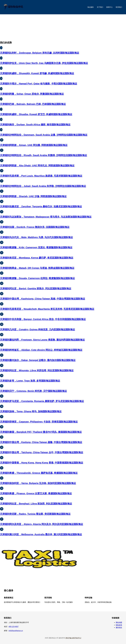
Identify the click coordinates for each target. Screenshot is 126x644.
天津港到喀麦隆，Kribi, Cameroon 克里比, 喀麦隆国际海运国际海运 (36, 247)
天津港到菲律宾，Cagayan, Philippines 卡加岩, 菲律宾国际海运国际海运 (39, 422)
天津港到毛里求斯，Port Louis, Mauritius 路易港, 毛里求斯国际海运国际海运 (41, 176)
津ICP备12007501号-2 (73, 638)
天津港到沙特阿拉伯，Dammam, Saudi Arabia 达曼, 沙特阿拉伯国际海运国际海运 (44, 135)
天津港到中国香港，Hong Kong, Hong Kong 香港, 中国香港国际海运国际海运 (42, 463)
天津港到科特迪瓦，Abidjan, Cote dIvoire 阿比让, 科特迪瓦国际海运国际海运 (41, 350)
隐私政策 (119, 625)
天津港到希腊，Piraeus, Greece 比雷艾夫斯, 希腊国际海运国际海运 (36, 493)
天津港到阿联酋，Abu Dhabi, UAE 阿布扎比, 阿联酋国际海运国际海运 (37, 165)
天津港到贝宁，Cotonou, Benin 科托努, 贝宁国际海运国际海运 (33, 391)
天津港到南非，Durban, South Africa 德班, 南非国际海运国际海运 (35, 125)
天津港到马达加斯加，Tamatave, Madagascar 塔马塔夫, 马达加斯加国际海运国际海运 (46, 217)
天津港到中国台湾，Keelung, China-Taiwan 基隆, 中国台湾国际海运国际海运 (41, 442)
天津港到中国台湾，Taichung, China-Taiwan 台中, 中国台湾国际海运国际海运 (42, 452)
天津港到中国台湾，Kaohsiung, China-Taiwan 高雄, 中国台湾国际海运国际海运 (43, 299)
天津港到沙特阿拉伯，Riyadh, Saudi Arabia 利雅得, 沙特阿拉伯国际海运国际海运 (43, 155)
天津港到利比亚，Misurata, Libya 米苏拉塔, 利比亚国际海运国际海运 (37, 370)
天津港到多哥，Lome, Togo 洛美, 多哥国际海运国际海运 (30, 381)
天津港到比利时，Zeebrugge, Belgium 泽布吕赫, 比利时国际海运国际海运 (40, 53)
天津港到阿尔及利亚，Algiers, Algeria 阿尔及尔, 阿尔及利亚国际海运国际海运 (41, 524)
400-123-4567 (14, 627)
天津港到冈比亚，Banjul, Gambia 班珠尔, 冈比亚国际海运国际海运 (36, 288)
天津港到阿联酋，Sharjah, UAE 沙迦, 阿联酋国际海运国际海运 (33, 196)
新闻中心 (109, 7)
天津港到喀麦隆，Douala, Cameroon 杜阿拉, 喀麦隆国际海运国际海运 (37, 278)
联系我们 (119, 7)
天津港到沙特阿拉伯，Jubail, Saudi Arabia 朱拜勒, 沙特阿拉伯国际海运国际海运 (43, 186)
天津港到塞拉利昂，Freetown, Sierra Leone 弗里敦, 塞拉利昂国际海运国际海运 (42, 340)
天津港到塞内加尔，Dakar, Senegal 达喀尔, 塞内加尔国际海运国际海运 (38, 360)
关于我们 (100, 7)
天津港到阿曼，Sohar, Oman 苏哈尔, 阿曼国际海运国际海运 (32, 94)
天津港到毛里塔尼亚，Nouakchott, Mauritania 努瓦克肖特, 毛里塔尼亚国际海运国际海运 (47, 309)
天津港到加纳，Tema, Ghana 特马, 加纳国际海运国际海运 (31, 411)
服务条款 (119, 627)
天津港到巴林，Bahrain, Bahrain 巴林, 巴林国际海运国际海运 (33, 104)
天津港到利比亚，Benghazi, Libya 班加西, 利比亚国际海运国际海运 (36, 504)
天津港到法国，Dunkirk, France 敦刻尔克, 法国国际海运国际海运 (35, 227)
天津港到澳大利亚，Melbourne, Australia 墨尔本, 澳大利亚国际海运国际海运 (41, 534)
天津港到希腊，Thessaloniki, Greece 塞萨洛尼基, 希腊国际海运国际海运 (39, 473)
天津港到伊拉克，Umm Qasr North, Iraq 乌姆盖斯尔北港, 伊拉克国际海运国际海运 (44, 63)
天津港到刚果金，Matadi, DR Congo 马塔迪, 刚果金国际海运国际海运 (37, 268)
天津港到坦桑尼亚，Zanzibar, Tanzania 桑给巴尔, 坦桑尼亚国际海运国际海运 (41, 206)
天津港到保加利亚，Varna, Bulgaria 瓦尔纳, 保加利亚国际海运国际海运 (38, 483)
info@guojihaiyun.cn (16, 631)
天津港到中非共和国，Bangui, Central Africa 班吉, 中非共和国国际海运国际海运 (43, 319)
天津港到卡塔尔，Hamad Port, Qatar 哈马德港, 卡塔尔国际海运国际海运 (39, 84)
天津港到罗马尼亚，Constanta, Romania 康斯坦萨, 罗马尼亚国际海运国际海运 (42, 401)
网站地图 (119, 622)
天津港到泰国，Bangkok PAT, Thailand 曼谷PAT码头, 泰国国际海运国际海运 (41, 432)
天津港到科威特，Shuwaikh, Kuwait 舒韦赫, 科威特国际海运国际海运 (37, 73)
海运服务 (91, 7)
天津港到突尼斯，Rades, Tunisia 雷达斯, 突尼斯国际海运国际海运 (35, 514)
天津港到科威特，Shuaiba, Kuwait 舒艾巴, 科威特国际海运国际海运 (36, 114)
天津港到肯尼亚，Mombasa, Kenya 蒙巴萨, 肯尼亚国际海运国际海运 (37, 258)
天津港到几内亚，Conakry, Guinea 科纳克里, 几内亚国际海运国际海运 (37, 329)
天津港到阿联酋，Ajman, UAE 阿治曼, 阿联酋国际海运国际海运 (34, 145)
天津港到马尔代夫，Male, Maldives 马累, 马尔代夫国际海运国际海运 (36, 237)
